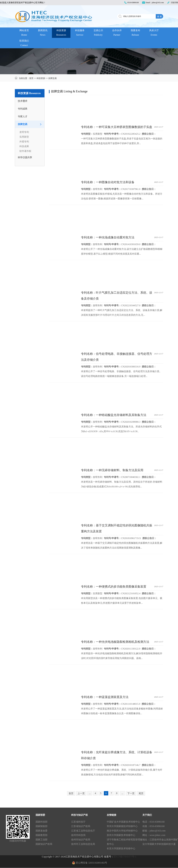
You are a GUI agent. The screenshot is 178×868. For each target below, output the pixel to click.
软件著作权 (25, 151)
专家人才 (23, 116)
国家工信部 (42, 840)
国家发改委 (42, 831)
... (90, 793)
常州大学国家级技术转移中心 (122, 826)
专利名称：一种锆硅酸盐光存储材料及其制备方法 (114, 415)
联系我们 (24, 43)
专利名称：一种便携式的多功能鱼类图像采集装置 (114, 587)
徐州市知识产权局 (81, 840)
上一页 (81, 793)
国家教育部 (42, 835)
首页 (31, 78)
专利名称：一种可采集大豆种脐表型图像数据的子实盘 (117, 127)
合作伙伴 (117, 33)
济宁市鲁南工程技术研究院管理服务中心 (125, 842)
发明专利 (24, 132)
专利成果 (23, 109)
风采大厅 (154, 33)
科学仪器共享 (25, 157)
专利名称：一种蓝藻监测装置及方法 (105, 697)
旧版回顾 (174, 3)
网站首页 (24, 33)
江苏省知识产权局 (81, 826)
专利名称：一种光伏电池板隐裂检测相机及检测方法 (115, 642)
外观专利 (24, 142)
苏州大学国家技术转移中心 (121, 835)
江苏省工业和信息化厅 (83, 831)
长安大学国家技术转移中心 (121, 848)
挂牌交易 (53, 78)
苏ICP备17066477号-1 (125, 857)
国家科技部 (42, 822)
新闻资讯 (43, 33)
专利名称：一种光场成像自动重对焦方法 (108, 237)
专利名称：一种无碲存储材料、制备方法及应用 (112, 470)
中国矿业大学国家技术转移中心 (123, 822)
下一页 (131, 793)
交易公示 (98, 33)
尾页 (141, 793)
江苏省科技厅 (78, 822)
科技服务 (80, 33)
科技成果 (24, 146)
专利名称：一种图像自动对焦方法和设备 (108, 182)
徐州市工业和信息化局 (83, 844)
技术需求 (23, 101)
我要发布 (135, 33)
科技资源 (61, 33)
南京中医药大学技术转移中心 (122, 831)
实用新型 (24, 137)
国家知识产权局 (44, 844)
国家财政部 (42, 826)
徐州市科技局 (78, 835)
